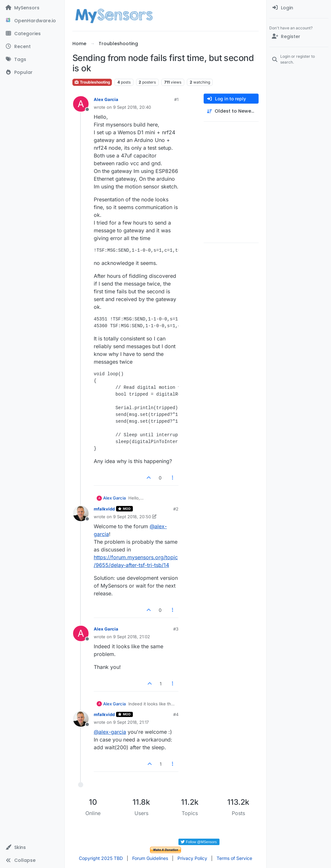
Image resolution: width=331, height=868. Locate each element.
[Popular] (32, 72)
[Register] (299, 36)
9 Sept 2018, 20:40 (132, 107)
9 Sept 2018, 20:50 (132, 517)
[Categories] (32, 34)
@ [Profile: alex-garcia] (110, 732)
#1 (176, 99)
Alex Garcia (106, 99)
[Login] (299, 8)
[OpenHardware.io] (32, 21)
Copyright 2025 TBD (101, 858)
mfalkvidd (104, 509)
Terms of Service (234, 858)
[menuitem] (299, 8)
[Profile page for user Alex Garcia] (81, 104)
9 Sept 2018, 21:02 (132, 637)
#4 (176, 714)
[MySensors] (32, 8)
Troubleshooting (92, 82)
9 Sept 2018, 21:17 (131, 722)
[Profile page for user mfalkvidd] (81, 513)
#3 (176, 629)
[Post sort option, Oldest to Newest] (231, 111)
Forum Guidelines (150, 858)
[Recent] (32, 46)
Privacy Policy (192, 858)
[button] (32, 847)
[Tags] (32, 59)
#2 (176, 509)
